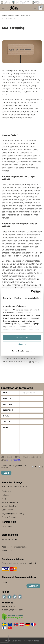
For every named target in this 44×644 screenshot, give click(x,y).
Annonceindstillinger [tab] (33, 298)
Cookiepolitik (7, 510)
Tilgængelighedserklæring (13, 513)
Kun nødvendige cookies (22, 351)
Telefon (7, 422)
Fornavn (7, 399)
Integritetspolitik (9, 506)
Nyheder (5, 495)
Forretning (8, 410)
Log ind (5, 543)
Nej (41, 467)
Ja (34, 467)
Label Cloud (7, 526)
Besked (6, 428)
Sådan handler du (9, 539)
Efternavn (8, 404)
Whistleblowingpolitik (11, 502)
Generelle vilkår (9, 551)
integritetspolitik (13, 460)
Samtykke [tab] (7, 298)
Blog (4, 499)
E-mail (6, 416)
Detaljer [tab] (18, 298)
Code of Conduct (9, 517)
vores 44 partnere (15, 310)
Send (6, 473)
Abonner (33, 586)
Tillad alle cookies (22, 337)
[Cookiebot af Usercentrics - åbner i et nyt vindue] (31, 292)
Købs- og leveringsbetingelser (15, 547)
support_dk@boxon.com (12, 610)
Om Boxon (6, 491)
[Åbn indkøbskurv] (40, 8)
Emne (5, 393)
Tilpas (22, 344)
